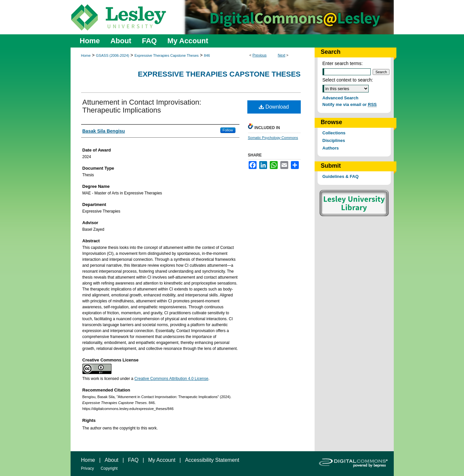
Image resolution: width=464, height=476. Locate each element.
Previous (260, 55)
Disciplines (334, 140)
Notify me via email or (350, 104)
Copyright (109, 468)
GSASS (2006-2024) (113, 55)
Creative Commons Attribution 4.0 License (171, 379)
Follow (228, 130)
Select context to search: (348, 80)
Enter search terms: (343, 63)
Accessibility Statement (212, 460)
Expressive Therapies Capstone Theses (167, 55)
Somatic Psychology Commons (273, 138)
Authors (331, 148)
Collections (334, 133)
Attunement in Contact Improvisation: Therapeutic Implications (142, 106)
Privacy (88, 468)
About (111, 460)
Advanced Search (340, 98)
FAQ (133, 460)
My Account (162, 460)
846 (207, 55)
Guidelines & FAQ (341, 176)
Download (274, 107)
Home (86, 55)
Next (281, 55)
